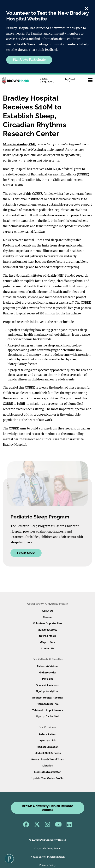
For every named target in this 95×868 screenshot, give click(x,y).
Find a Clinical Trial (47, 704)
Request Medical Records (47, 698)
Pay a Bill (47, 679)
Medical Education (47, 747)
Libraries (47, 766)
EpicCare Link (48, 741)
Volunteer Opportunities (48, 623)
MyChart (70, 80)
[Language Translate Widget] (48, 80)
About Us (47, 611)
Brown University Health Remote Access (47, 808)
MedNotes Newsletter (47, 772)
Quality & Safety (47, 630)
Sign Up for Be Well (47, 716)
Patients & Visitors (48, 666)
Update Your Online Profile (47, 778)
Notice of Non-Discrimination (48, 857)
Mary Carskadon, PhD (19, 145)
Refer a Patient (48, 734)
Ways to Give (47, 642)
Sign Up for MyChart (48, 691)
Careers (48, 617)
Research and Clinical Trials (47, 759)
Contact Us (48, 648)
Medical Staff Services (48, 753)
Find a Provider (47, 673)
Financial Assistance (48, 685)
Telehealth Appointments (48, 710)
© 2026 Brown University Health (48, 840)
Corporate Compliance (47, 848)
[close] (87, 8)
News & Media (47, 636)
